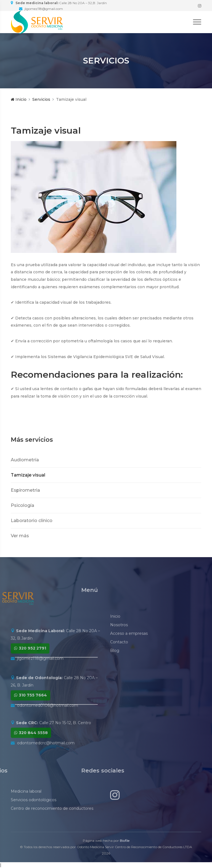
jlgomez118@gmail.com (40, 678)
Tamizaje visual (28, 475)
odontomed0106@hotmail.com (48, 725)
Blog (115, 673)
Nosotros (119, 647)
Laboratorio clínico (32, 521)
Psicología (22, 505)
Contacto (119, 664)
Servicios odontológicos (34, 813)
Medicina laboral (26, 804)
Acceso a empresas (129, 656)
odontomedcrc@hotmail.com (46, 758)
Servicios (41, 99)
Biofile (125, 841)
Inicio (19, 99)
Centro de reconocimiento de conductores (52, 821)
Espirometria (25, 490)
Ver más (20, 536)
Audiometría (25, 460)
